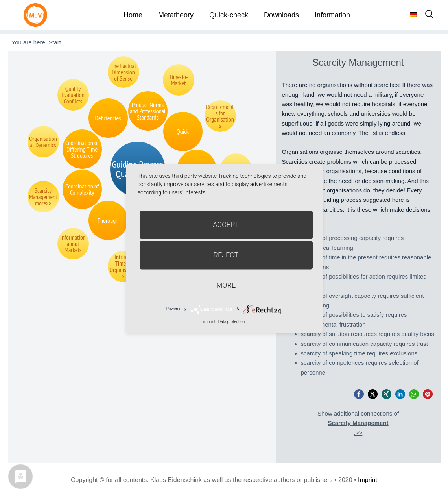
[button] (359, 394)
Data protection (231, 322)
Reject (226, 255)
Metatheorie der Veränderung (37, 15)
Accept (226, 224)
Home (133, 15)
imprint (209, 322)
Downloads (281, 15)
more (226, 285)
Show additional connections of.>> (358, 423)
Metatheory (176, 15)
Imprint (368, 480)
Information (332, 15)
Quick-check (229, 15)
